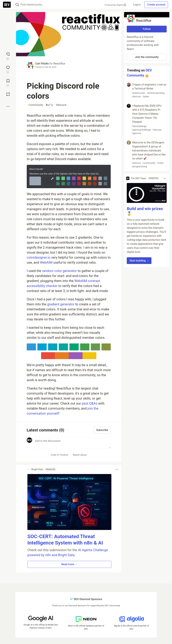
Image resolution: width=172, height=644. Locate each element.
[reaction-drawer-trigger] (8, 56)
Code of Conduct (60, 455)
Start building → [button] (139, 261)
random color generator (60, 271)
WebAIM (46, 262)
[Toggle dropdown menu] (117, 469)
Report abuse (80, 455)
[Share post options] (8, 106)
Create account (156, 5)
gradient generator (61, 304)
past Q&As (90, 403)
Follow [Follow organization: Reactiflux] (147, 29)
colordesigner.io (39, 257)
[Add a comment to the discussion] (72, 443)
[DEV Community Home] (7, 5)
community (36, 105)
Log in (137, 5)
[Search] (17, 5)
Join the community (147, 57)
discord (61, 105)
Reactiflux (59, 64)
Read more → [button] (69, 564)
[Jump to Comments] (8, 69)
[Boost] (8, 94)
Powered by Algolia (115, 5)
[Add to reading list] (8, 83)
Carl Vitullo (42, 64)
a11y (49, 105)
